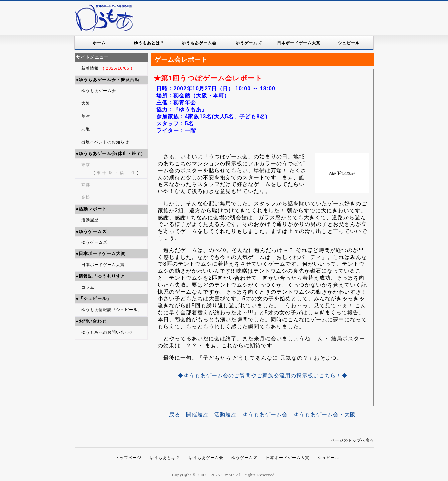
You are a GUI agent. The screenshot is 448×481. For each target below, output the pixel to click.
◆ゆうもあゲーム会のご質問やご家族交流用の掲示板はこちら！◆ (262, 375)
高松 (86, 197)
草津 (86, 116)
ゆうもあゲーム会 (199, 43)
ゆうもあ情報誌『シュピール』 (112, 310)
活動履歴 (90, 220)
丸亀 (86, 129)
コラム (88, 287)
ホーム (99, 43)
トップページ (128, 458)
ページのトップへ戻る (352, 440)
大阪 (86, 103)
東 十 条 (105, 173)
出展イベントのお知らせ (105, 142)
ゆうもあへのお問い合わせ (107, 332)
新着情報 (107, 68)
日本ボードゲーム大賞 (299, 43)
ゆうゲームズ (249, 43)
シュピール (349, 43)
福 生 (128, 173)
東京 (86, 165)
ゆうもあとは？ (149, 43)
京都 (86, 185)
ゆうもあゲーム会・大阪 (324, 415)
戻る (175, 415)
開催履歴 (197, 415)
